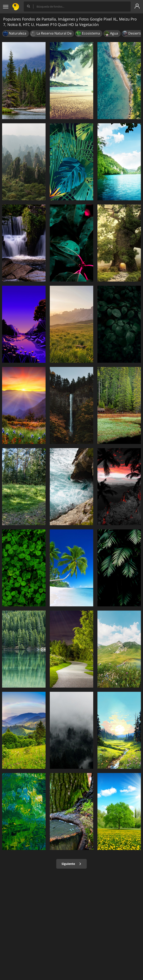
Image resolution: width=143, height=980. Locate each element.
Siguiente (71, 864)
